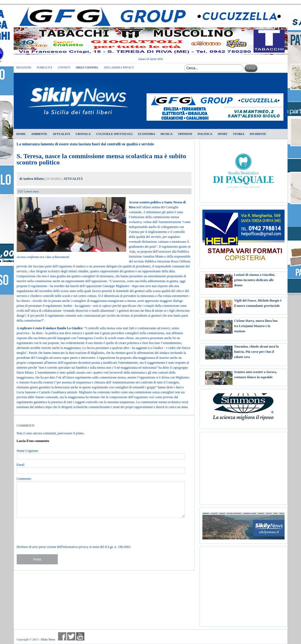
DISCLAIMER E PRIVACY (119, 67)
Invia (37, 559)
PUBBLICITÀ (45, 67)
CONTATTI (64, 67)
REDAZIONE (24, 67)
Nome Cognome (28, 451)
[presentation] (58, 531)
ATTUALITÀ (73, 179)
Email (21, 465)
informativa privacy (75, 547)
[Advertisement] (243, 466)
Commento (24, 479)
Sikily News (48, 639)
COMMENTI (26, 426)
